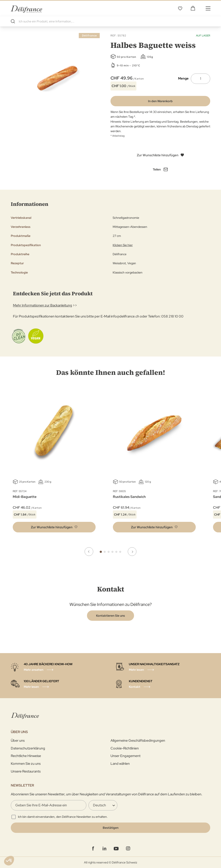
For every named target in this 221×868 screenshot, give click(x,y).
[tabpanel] (154, 462)
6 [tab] (120, 552)
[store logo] (26, 8)
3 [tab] (109, 552)
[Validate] (110, 828)
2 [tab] (105, 552)
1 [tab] (101, 552)
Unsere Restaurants (26, 771)
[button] (54, 527)
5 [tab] (116, 552)
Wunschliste (180, 8)
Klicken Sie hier (123, 245)
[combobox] (110, 21)
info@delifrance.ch (125, 316)
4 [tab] (112, 552)
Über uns (18, 741)
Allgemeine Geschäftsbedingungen (138, 741)
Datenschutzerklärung (28, 748)
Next (132, 552)
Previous (89, 552)
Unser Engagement (125, 756)
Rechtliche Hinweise (26, 756)
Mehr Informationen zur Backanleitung (43, 305)
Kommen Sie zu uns (26, 764)
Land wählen (120, 764)
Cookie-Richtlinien (125, 748)
